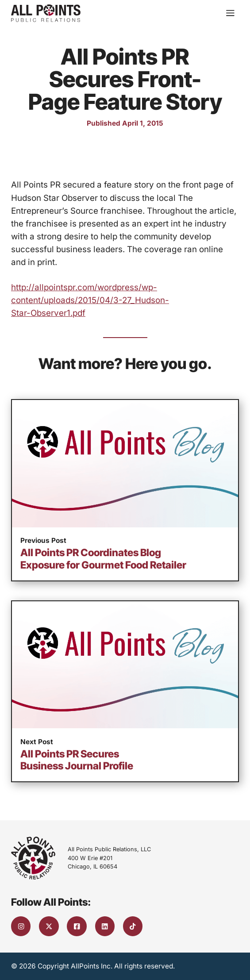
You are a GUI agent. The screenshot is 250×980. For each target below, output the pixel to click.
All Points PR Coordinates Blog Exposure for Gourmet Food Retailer (103, 558)
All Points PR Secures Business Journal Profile (77, 760)
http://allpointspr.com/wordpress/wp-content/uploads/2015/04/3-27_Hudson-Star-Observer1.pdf (90, 300)
